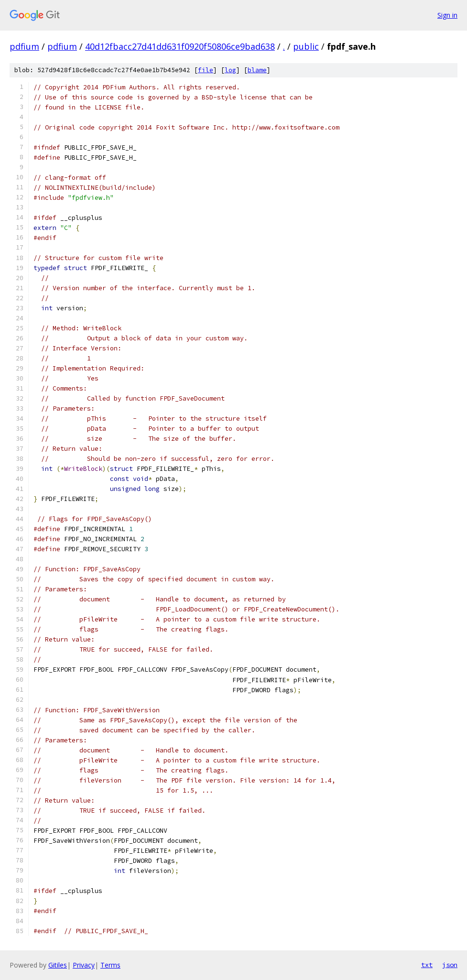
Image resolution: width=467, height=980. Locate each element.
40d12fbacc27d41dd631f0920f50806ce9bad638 (180, 46)
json (450, 965)
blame (257, 70)
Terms (110, 965)
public (306, 46)
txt (427, 965)
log (230, 70)
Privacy (84, 965)
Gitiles (58, 965)
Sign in (447, 15)
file (206, 70)
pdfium (24, 46)
